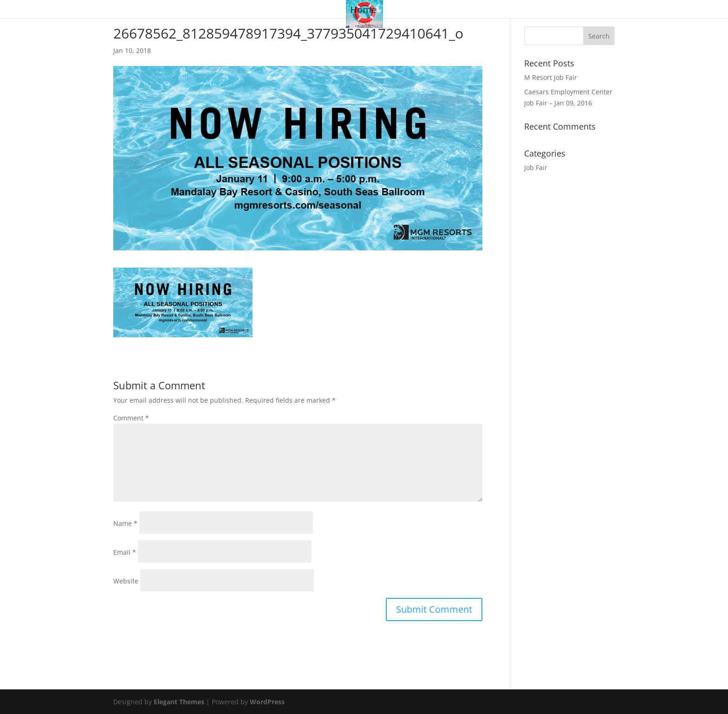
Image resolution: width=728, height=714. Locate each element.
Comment (131, 418)
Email (125, 552)
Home (364, 11)
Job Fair (536, 167)
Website (126, 581)
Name (125, 523)
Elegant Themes (179, 702)
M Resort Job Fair (551, 77)
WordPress (267, 702)
